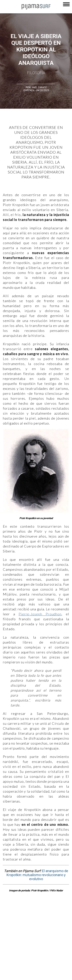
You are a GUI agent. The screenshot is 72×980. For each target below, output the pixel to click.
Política (56, 917)
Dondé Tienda (9, 975)
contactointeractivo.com (52, 968)
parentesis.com (10, 968)
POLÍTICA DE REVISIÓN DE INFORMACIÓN (24, 948)
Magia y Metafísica (38, 917)
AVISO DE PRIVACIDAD (14, 935)
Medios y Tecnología (13, 917)
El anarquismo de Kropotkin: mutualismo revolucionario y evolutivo (37, 875)
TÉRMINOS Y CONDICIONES (16, 942)
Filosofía (36, 73)
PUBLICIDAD (48, 935)
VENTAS (34, 935)
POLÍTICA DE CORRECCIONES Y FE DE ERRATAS (27, 955)
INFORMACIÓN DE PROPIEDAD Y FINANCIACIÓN (27, 962)
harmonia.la (29, 968)
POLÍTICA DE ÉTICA (45, 942)
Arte (20, 910)
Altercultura (8, 910)
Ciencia (31, 910)
